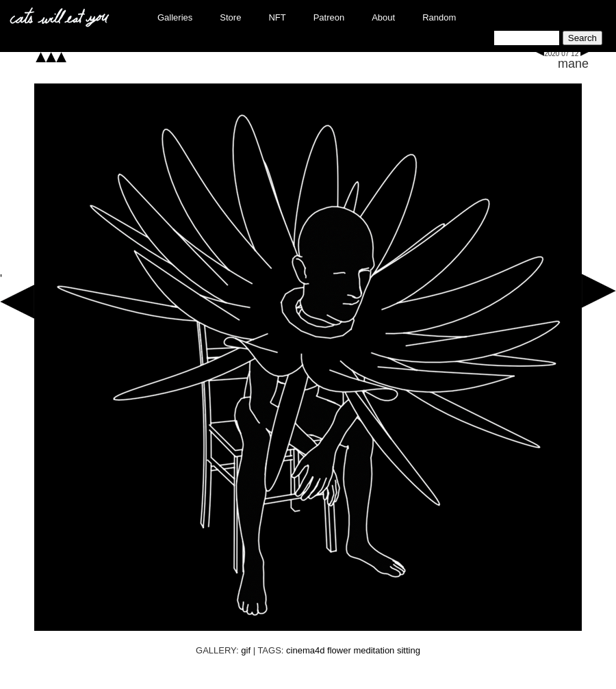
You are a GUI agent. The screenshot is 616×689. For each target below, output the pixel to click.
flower (339, 650)
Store (230, 17)
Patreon (329, 17)
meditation (374, 650)
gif (246, 650)
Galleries (175, 17)
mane (573, 64)
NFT (277, 17)
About (383, 17)
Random (439, 17)
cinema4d (305, 650)
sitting (409, 650)
